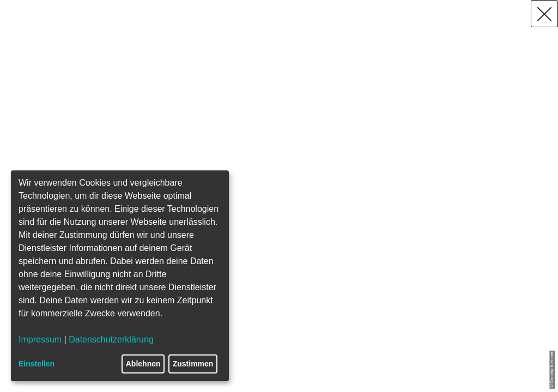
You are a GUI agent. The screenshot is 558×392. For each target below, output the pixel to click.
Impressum (40, 339)
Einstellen (37, 364)
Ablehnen (143, 364)
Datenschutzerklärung (111, 339)
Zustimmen (193, 364)
